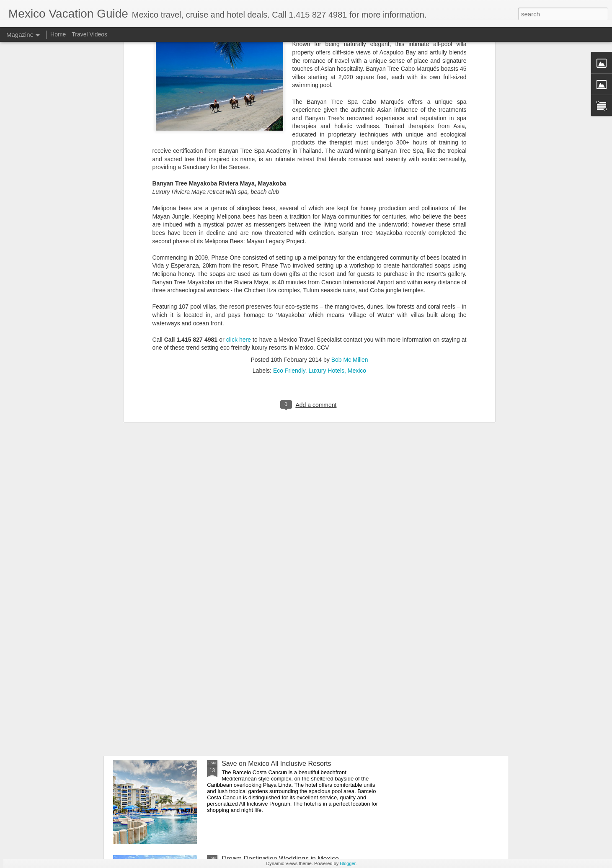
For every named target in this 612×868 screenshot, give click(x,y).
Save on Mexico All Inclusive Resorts (276, 764)
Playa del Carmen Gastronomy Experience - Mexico (299, 668)
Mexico (357, 230)
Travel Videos (89, 34)
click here (239, 199)
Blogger (347, 863)
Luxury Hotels (326, 230)
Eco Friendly (289, 230)
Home (58, 34)
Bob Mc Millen (350, 219)
